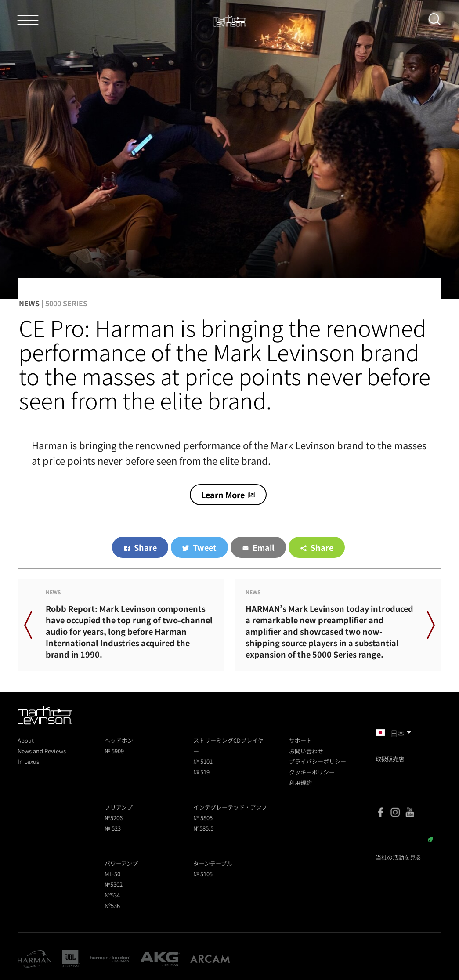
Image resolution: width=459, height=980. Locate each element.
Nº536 (112, 906)
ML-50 (112, 874)
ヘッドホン (119, 740)
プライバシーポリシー (318, 761)
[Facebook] (381, 812)
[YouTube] (410, 812)
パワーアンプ (121, 863)
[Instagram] (395, 812)
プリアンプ (119, 807)
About (26, 740)
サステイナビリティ (404, 840)
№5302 (114, 884)
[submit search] (438, 21)
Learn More (223, 495)
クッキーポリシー (312, 772)
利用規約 (300, 783)
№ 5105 (203, 874)
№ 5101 (203, 761)
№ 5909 (114, 751)
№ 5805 (203, 818)
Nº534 (112, 895)
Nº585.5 (203, 828)
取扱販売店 (390, 759)
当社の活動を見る (398, 857)
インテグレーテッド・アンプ (230, 807)
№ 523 (113, 828)
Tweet (205, 547)
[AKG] (160, 959)
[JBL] (71, 959)
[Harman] (34, 959)
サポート (300, 740)
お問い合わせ (306, 751)
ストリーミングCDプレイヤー (228, 746)
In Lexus (28, 761)
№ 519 (201, 772)
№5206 (114, 818)
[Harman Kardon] (110, 959)
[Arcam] (210, 959)
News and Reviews (42, 751)
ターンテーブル (213, 863)
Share (145, 547)
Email (264, 547)
